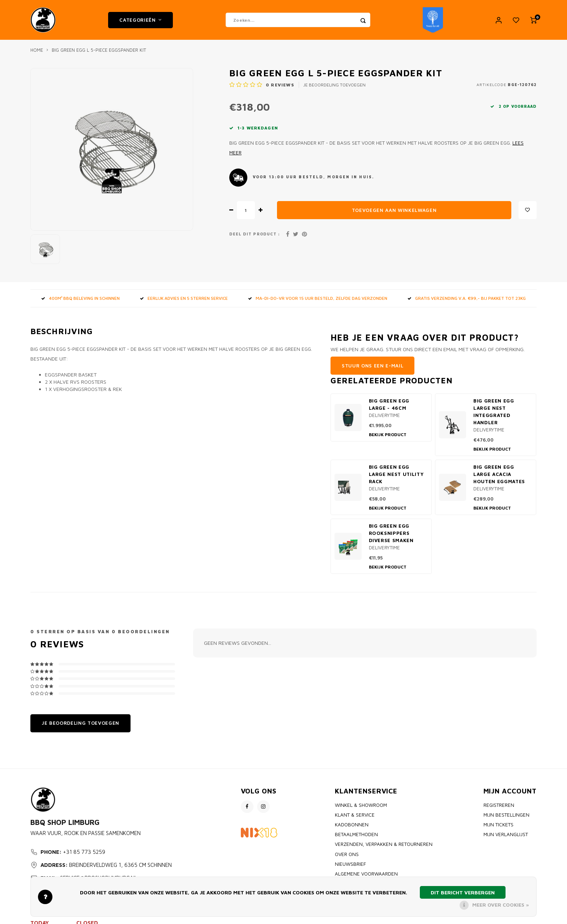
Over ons (347, 854)
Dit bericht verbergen (463, 892)
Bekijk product (388, 435)
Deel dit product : (255, 234)
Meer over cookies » (501, 905)
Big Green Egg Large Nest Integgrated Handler (494, 412)
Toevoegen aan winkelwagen (394, 210)
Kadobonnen (352, 825)
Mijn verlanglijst (506, 834)
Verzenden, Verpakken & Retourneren (384, 844)
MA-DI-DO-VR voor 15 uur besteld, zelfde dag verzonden (318, 298)
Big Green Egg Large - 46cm (389, 404)
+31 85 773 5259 (84, 852)
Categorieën (140, 20)
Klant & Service (355, 815)
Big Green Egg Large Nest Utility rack (396, 474)
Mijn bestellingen (506, 815)
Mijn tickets (498, 825)
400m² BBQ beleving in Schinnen (80, 298)
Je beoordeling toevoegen (334, 85)
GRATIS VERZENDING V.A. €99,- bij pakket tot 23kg (467, 298)
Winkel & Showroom (361, 805)
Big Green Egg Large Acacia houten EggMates (499, 474)
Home (37, 50)
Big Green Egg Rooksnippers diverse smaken (391, 533)
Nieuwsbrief (350, 864)
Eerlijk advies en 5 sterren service (184, 298)
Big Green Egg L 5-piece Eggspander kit (99, 50)
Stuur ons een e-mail (372, 366)
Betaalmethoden (356, 834)
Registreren (499, 805)
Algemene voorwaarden (366, 874)
